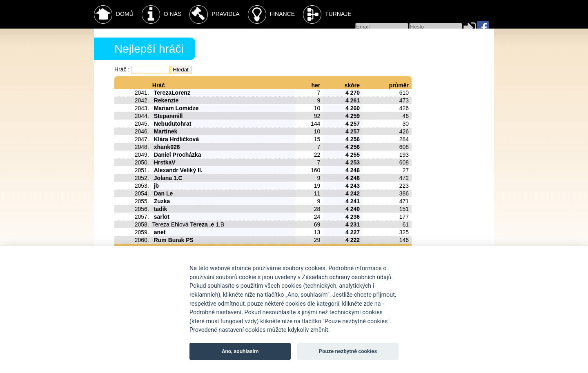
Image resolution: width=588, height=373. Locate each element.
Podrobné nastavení (215, 312)
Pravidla (214, 14)
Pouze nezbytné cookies (348, 351)
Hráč (120, 69)
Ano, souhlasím (240, 351)
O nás (162, 14)
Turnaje (327, 14)
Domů (114, 14)
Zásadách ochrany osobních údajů (347, 277)
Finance (271, 14)
